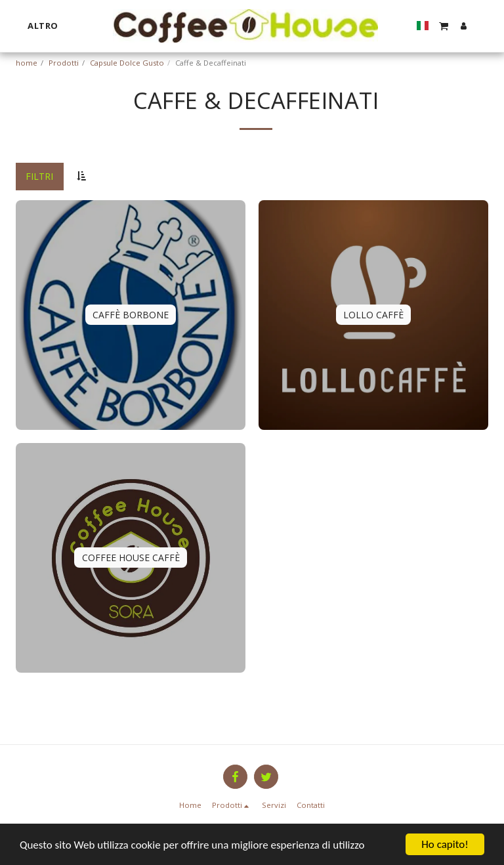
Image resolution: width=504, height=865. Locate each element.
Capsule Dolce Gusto (127, 63)
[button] (444, 26)
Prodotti (64, 63)
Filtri (39, 176)
